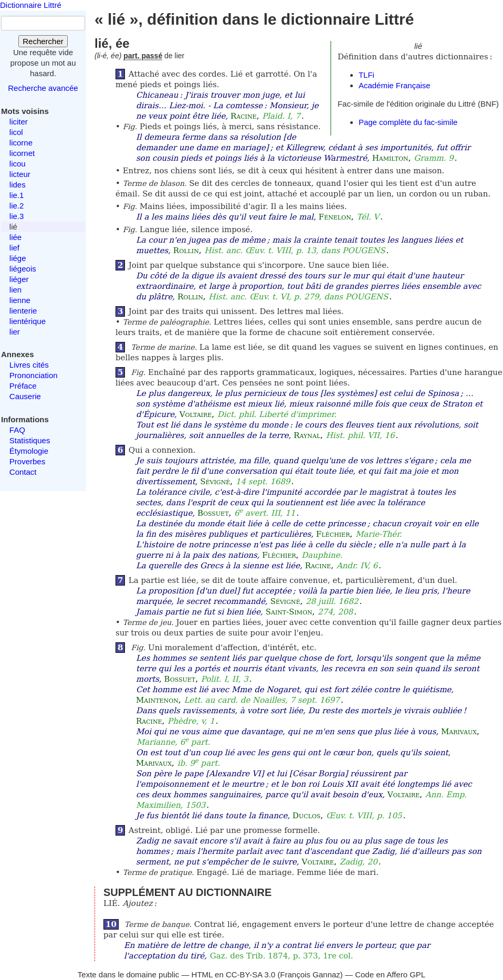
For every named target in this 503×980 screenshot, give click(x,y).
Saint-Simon (289, 612)
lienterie (23, 311)
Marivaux (459, 732)
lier (15, 332)
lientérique (28, 321)
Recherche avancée (43, 88)
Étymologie (29, 451)
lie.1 (17, 195)
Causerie (25, 396)
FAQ (17, 430)
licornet (22, 153)
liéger (19, 279)
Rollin (186, 251)
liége (18, 258)
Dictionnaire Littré (31, 5)
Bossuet (213, 513)
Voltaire (196, 414)
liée (15, 237)
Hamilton (390, 158)
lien (15, 290)
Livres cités (29, 365)
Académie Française (395, 85)
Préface (23, 386)
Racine (244, 116)
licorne (21, 143)
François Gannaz (310, 974)
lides (18, 185)
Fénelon (335, 217)
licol (16, 132)
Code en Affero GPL (390, 974)
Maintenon (157, 700)
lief (14, 248)
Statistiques (30, 440)
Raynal (307, 435)
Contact (23, 472)
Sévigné (215, 482)
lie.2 (17, 206)
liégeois (23, 269)
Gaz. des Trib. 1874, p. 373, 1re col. (282, 956)
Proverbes (27, 461)
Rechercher (43, 41)
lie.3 (17, 216)
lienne (20, 300)
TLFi (366, 75)
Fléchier (333, 534)
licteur (20, 174)
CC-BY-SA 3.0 (251, 974)
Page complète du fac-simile (408, 122)
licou (18, 164)
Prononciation (34, 375)
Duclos (307, 816)
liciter (19, 122)
